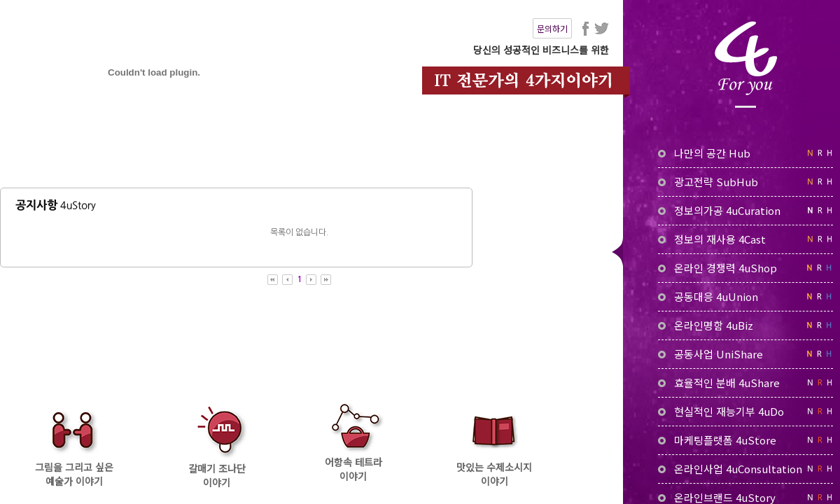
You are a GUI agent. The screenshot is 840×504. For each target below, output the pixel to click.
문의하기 (552, 28)
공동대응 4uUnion (745, 296)
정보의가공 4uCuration (745, 210)
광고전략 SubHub (745, 182)
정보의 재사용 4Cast (745, 239)
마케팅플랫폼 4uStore (745, 440)
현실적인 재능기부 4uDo (745, 411)
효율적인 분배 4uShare (745, 383)
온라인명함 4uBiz (745, 325)
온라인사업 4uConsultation (745, 469)
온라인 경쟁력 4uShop (745, 268)
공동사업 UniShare (745, 354)
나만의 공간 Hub (745, 153)
